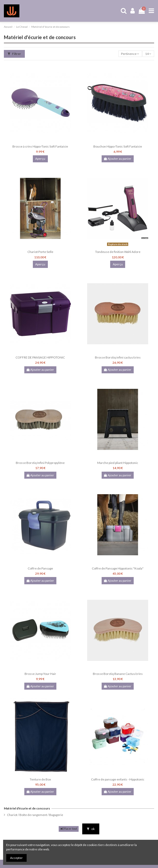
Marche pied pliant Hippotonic (118, 463)
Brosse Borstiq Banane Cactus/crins (118, 674)
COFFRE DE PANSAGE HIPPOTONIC (40, 357)
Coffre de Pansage (40, 568)
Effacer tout (69, 829)
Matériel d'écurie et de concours (27, 808)
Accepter (16, 858)
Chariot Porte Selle (40, 252)
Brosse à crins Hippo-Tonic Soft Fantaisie (40, 146)
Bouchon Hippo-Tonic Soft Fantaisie (118, 146)
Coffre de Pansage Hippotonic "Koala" (118, 568)
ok (91, 829)
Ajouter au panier (118, 159)
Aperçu (40, 159)
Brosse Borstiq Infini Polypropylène (40, 463)
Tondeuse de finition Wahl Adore (118, 252)
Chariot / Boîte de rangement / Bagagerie (35, 815)
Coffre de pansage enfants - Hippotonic (118, 779)
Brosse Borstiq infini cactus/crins (118, 357)
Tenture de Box (40, 779)
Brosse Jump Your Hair (40, 674)
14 (148, 54)
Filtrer (14, 54)
